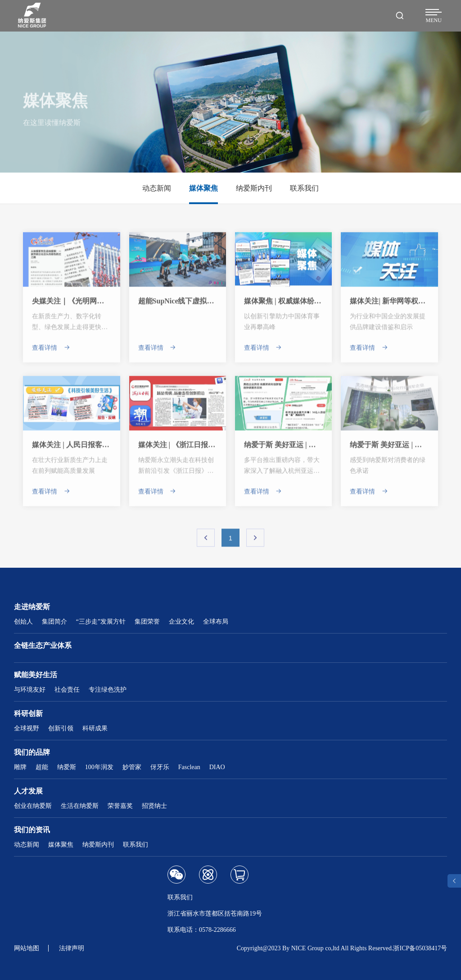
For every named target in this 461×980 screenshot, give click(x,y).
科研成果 (95, 728)
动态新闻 (27, 845)
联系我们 (136, 845)
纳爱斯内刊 (98, 845)
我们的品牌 (32, 752)
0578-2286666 (217, 930)
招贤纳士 (154, 806)
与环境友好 (30, 690)
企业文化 (181, 622)
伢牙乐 (160, 767)
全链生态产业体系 (43, 645)
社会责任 (67, 690)
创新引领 (61, 728)
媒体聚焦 (61, 845)
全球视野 (27, 728)
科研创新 (28, 713)
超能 (42, 767)
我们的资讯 (32, 830)
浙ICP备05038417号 (420, 948)
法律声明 (72, 948)
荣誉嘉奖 (120, 806)
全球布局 (216, 622)
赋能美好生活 (36, 675)
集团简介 (54, 622)
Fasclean (189, 767)
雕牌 (20, 767)
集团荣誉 (147, 622)
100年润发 (99, 767)
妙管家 (132, 767)
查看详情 (51, 352)
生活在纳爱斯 (80, 806)
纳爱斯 (67, 767)
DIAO (217, 767)
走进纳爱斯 (32, 607)
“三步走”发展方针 (101, 622)
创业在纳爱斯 (33, 806)
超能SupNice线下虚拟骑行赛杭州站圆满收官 (209, 305)
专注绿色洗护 (108, 690)
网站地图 (27, 948)
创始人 (23, 622)
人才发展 (28, 791)
